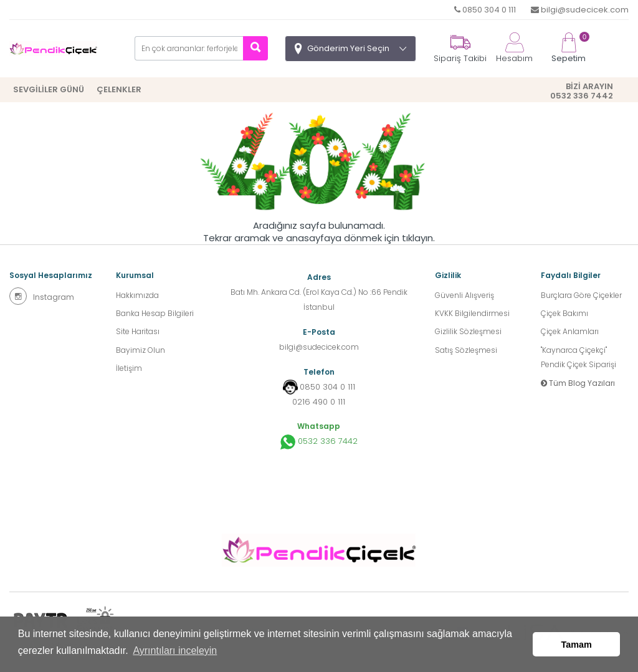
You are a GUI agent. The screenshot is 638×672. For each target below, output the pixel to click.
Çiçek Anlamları (570, 333)
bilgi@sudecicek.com (580, 10)
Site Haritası (138, 333)
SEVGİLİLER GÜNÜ (49, 89)
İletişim (129, 370)
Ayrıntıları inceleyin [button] (175, 652)
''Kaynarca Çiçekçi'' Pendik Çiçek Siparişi (578, 359)
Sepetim (569, 48)
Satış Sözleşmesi (466, 351)
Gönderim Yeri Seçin (348, 48)
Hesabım (514, 48)
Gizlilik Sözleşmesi (468, 333)
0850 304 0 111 (485, 10)
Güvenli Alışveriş (464, 295)
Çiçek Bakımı (564, 314)
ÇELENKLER (119, 89)
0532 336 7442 (319, 442)
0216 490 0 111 (319, 402)
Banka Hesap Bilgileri (155, 314)
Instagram (42, 296)
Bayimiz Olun (140, 351)
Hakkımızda (137, 295)
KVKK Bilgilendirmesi (472, 314)
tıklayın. (418, 238)
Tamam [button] (577, 645)
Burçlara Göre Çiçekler (581, 295)
